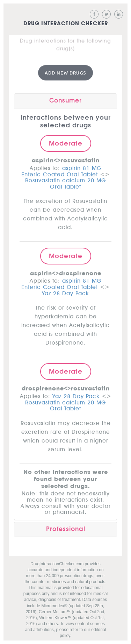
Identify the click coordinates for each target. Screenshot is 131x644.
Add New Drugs (65, 72)
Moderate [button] (66, 142)
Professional (66, 528)
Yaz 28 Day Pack (65, 291)
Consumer (65, 100)
